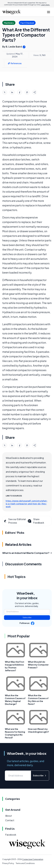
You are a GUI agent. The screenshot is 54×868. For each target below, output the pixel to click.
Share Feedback (36, 521)
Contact (10, 820)
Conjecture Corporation (33, 859)
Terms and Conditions (25, 863)
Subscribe (27, 617)
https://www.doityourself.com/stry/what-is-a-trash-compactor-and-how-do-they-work (27, 504)
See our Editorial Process (15, 521)
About (8, 816)
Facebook (11, 835)
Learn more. (45, 5)
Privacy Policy (8, 863)
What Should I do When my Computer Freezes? (38, 665)
